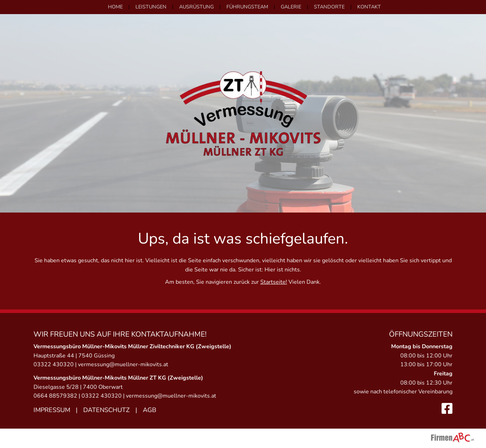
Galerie (291, 7)
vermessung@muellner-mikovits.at (123, 364)
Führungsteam (247, 7)
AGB (150, 410)
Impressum (52, 410)
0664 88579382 (55, 396)
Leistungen (151, 7)
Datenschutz (107, 410)
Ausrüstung (196, 7)
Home (115, 7)
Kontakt (369, 7)
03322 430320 (54, 364)
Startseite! (274, 282)
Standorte (329, 7)
